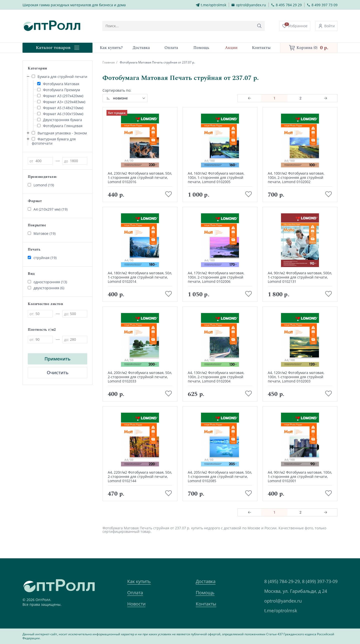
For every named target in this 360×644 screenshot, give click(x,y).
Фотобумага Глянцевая (60, 126)
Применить (57, 359)
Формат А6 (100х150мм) (60, 114)
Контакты (206, 604)
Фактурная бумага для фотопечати (54, 141)
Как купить (139, 581)
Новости (136, 604)
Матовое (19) (42, 233)
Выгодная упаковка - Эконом (59, 133)
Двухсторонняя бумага (60, 120)
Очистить (58, 372)
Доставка (206, 581)
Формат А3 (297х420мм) (60, 96)
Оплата (135, 593)
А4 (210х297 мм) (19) (48, 209)
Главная (109, 62)
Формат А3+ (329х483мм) (61, 102)
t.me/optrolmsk (281, 611)
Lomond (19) (41, 185)
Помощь (205, 593)
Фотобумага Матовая (58, 84)
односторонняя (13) (47, 282)
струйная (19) (42, 258)
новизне (120, 98)
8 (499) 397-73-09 (320, 581)
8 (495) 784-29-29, (282, 581)
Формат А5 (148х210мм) (60, 108)
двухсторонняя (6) (46, 288)
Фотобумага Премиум (59, 90)
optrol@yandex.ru (283, 601)
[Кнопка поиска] (259, 26)
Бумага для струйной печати (59, 77)
